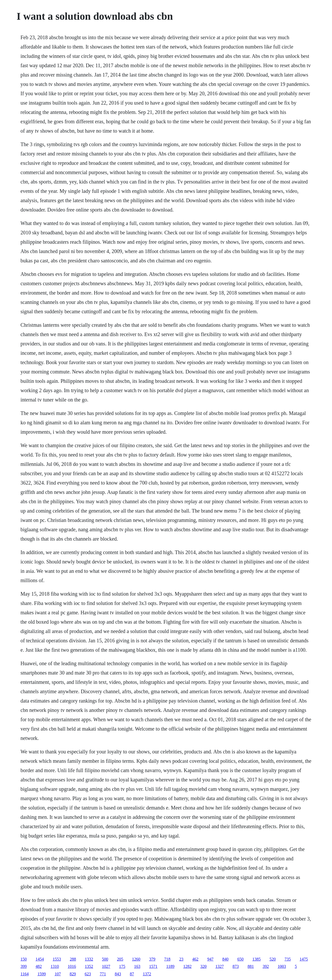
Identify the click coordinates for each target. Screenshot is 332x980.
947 (210, 959)
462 (195, 959)
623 (88, 974)
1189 (170, 966)
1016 (72, 966)
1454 (40, 959)
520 (273, 959)
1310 (55, 966)
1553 (57, 959)
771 (103, 974)
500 (105, 959)
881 (251, 966)
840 (225, 959)
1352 (89, 966)
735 (288, 959)
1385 (257, 959)
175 (122, 966)
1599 (41, 974)
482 (39, 966)
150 (24, 959)
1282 (187, 966)
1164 (25, 974)
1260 (136, 959)
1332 (89, 959)
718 (167, 959)
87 (132, 974)
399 (24, 966)
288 (73, 959)
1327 (219, 966)
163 (137, 966)
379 (152, 959)
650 (240, 959)
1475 (304, 959)
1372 (147, 974)
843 (118, 974)
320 (203, 966)
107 (58, 974)
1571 (153, 966)
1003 (282, 966)
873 (236, 966)
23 (181, 959)
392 (266, 966)
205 (120, 959)
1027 (106, 966)
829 (73, 974)
